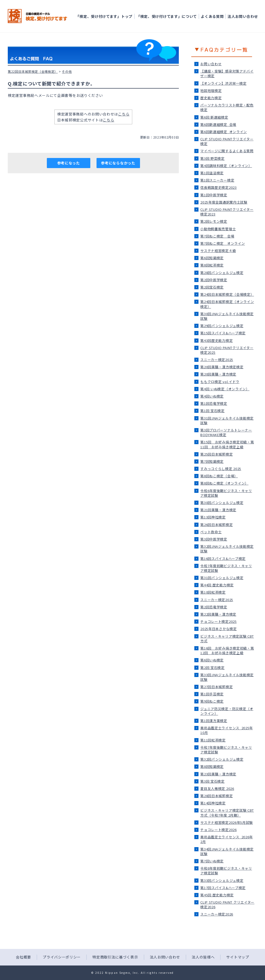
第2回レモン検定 (214, 221)
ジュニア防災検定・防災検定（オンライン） (227, 711)
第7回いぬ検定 (212, 861)
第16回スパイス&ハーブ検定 (223, 559)
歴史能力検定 (211, 98)
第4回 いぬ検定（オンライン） (225, 389)
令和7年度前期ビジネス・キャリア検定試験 (226, 568)
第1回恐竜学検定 (214, 403)
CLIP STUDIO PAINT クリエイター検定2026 (227, 905)
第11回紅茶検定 (213, 740)
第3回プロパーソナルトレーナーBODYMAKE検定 (226, 432)
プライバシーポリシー (62, 957)
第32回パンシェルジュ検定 (222, 759)
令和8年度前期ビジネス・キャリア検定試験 (226, 871)
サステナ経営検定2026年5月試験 (227, 822)
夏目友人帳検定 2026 (217, 788)
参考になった (69, 163)
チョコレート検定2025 (218, 621)
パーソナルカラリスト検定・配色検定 (227, 107)
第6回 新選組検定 (214, 117)
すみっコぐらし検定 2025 (221, 469)
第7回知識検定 (212, 461)
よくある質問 (212, 16)
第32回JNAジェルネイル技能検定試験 (227, 549)
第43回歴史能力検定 (216, 340)
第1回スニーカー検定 (217, 180)
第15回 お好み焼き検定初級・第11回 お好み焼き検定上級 (227, 444)
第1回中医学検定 (214, 195)
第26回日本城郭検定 (216, 525)
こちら (124, 114)
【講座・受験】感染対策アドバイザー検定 (227, 73)
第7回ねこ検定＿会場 (217, 236)
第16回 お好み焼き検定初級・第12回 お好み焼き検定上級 (227, 650)
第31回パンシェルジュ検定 (222, 578)
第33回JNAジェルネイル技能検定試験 (227, 677)
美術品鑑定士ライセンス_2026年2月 (227, 839)
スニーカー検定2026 (217, 914)
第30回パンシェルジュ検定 (222, 503)
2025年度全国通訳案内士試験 (224, 202)
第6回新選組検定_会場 (218, 124)
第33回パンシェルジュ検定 (222, 880)
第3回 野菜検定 (212, 158)
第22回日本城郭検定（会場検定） (33, 71)
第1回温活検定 (212, 173)
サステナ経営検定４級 (218, 251)
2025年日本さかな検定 (218, 629)
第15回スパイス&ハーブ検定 (223, 333)
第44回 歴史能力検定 (217, 585)
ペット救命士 (211, 532)
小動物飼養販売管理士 (218, 229)
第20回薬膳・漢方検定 (218, 374)
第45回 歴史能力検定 (217, 895)
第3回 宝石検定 (212, 781)
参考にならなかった (118, 163)
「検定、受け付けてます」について (167, 16)
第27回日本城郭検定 (216, 687)
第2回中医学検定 (214, 280)
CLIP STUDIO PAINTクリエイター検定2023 (227, 212)
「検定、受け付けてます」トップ (104, 16)
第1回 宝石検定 (212, 411)
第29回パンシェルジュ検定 (222, 326)
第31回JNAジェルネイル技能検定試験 (227, 420)
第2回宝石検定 (212, 287)
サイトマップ (238, 957)
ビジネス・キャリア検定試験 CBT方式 (227, 639)
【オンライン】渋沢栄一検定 (223, 83)
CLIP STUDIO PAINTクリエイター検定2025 (227, 350)
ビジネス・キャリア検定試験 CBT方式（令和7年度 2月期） (227, 813)
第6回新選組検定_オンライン (224, 132)
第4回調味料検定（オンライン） (226, 166)
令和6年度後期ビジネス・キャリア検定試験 (226, 493)
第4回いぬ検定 (212, 396)
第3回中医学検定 (214, 539)
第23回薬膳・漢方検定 (218, 774)
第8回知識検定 (212, 766)
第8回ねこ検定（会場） (219, 476)
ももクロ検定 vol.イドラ (220, 382)
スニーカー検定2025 (217, 360)
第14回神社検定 (213, 803)
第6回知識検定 (212, 258)
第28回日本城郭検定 (216, 796)
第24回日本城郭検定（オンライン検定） (227, 304)
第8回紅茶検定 (212, 265)
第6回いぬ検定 (212, 660)
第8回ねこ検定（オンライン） (224, 483)
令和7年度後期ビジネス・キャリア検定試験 (226, 750)
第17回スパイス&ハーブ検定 (223, 888)
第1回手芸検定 (212, 694)
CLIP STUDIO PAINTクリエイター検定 (227, 141)
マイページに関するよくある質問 (227, 151)
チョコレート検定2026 (218, 830)
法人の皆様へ (203, 957)
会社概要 (23, 957)
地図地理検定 (211, 91)
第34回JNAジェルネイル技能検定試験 (227, 851)
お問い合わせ (211, 64)
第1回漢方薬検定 (214, 721)
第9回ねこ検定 (212, 701)
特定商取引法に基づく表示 (115, 957)
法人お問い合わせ (243, 16)
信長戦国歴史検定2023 (218, 187)
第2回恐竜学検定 (214, 607)
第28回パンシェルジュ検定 (222, 273)
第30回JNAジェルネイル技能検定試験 (227, 316)
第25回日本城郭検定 (216, 454)
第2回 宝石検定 (212, 668)
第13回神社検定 (213, 517)
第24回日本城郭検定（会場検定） (227, 294)
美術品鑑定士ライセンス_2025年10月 (227, 730)
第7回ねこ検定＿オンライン (223, 243)
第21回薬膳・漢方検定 (218, 510)
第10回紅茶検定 (213, 592)
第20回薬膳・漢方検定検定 (222, 367)
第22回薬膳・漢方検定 (218, 614)
